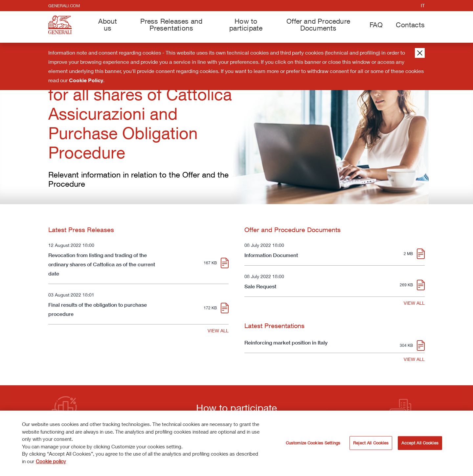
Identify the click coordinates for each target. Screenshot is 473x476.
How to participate (246, 24)
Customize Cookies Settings (313, 445)
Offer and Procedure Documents (318, 24)
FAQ (376, 25)
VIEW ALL (218, 331)
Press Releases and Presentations (171, 24)
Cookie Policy (86, 80)
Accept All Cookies (420, 445)
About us (108, 24)
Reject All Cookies (371, 445)
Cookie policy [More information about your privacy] (51, 463)
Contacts (410, 25)
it (423, 5)
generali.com (64, 6)
